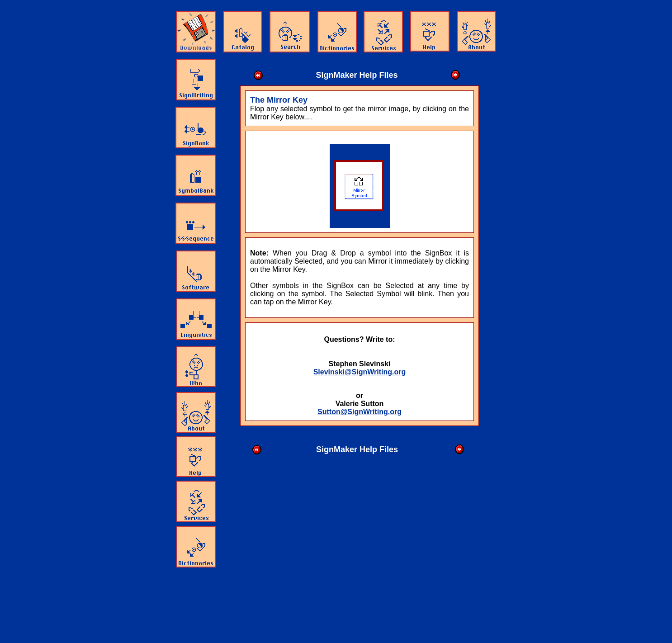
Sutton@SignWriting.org (360, 412)
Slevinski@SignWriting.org (360, 372)
